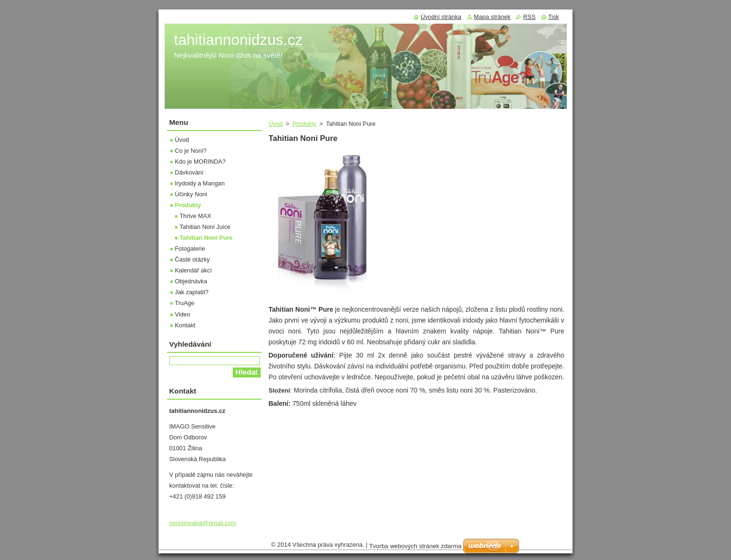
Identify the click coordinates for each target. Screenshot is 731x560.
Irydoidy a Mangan (200, 183)
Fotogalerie (190, 249)
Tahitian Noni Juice (205, 227)
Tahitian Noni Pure (206, 238)
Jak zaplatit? (192, 292)
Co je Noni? (191, 151)
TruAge (185, 303)
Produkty (304, 124)
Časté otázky (193, 259)
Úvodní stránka (441, 17)
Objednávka (191, 281)
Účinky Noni (191, 194)
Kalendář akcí (194, 270)
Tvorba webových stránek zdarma (415, 546)
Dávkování (189, 172)
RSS (529, 17)
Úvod (276, 124)
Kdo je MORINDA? (200, 162)
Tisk (554, 17)
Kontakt (185, 325)
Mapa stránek (493, 17)
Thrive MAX (196, 216)
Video (183, 314)
